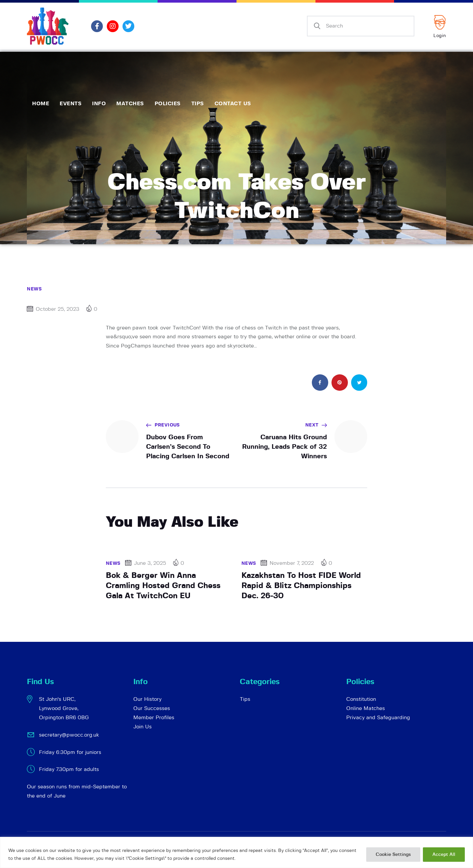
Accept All (444, 855)
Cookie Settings (393, 855)
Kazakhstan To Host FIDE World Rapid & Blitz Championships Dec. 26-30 (301, 586)
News (34, 289)
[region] (236, 852)
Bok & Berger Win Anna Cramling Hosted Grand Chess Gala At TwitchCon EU (163, 586)
